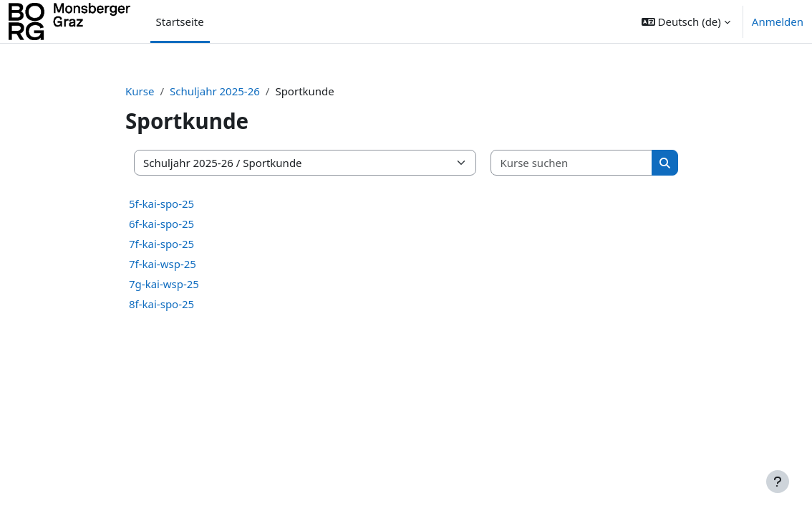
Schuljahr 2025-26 (215, 91)
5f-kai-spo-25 (161, 204)
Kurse (140, 91)
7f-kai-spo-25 (161, 244)
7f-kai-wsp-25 (163, 264)
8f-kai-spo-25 (161, 304)
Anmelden (778, 21)
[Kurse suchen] (572, 163)
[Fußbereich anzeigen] (778, 482)
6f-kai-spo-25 (161, 224)
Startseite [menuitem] (180, 21)
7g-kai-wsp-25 (164, 284)
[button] (686, 21)
